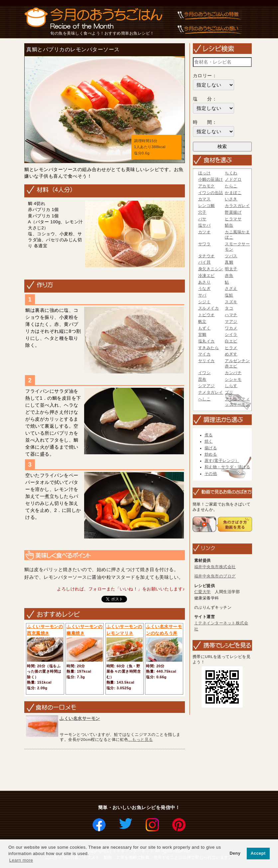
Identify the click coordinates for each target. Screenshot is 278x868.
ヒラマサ (233, 219)
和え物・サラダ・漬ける (227, 467)
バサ (202, 219)
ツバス (231, 256)
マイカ (205, 354)
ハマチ (231, 315)
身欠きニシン (211, 269)
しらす (231, 386)
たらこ (231, 186)
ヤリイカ (207, 361)
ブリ (229, 392)
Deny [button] (235, 853)
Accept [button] (258, 853)
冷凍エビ (207, 276)
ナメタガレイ (211, 392)
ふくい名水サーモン (80, 718)
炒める (211, 454)
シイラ (231, 334)
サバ (202, 295)
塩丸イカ (207, 341)
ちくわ (231, 173)
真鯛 (229, 262)
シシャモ (233, 379)
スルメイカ (209, 308)
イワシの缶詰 (211, 193)
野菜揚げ (233, 212)
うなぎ (205, 289)
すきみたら (209, 348)
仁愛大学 (203, 592)
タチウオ (207, 256)
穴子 (202, 212)
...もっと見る (141, 739)
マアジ (231, 322)
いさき (231, 199)
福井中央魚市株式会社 (215, 567)
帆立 (202, 322)
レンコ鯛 (207, 206)
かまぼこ (233, 193)
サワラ (205, 244)
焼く (209, 441)
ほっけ (205, 173)
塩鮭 (229, 295)
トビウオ (207, 315)
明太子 (231, 269)
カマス (205, 199)
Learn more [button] (21, 860)
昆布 (202, 379)
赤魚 (229, 276)
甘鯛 (202, 334)
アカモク (207, 186)
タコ (229, 308)
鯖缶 (229, 225)
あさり (205, 282)
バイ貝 (205, 262)
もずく (205, 328)
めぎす (231, 354)
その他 (211, 474)
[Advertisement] (143, 770)
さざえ (231, 289)
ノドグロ (233, 179)
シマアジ (207, 386)
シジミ (205, 302)
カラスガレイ (237, 206)
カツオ (205, 232)
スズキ (231, 302)
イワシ (205, 373)
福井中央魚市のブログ (215, 576)
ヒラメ (231, 348)
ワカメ (231, 328)
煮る (209, 435)
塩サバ (205, 225)
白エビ (231, 341)
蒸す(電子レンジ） (222, 461)
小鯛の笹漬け (211, 179)
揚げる (211, 448)
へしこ (205, 399)
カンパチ (233, 373)
